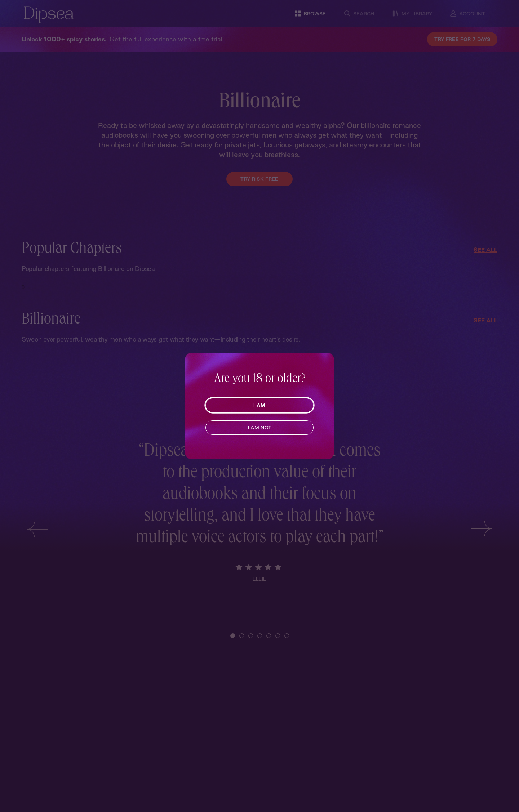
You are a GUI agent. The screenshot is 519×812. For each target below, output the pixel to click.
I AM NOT (260, 428)
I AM (259, 405)
